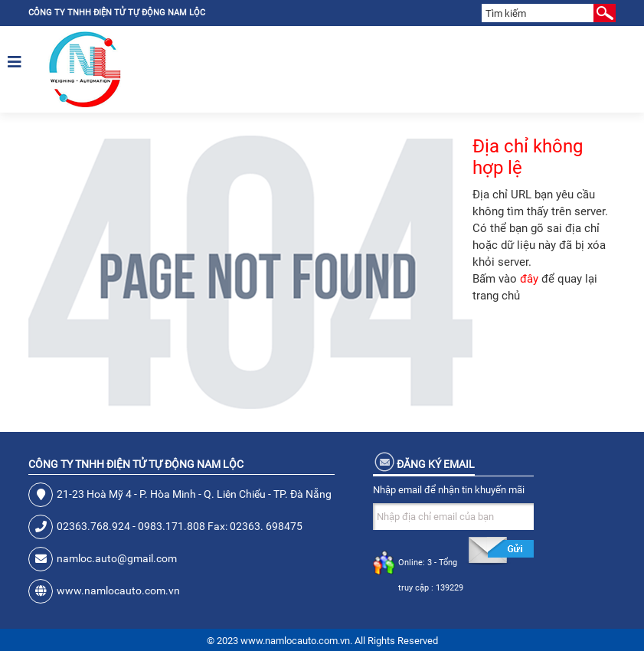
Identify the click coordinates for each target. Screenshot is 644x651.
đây (529, 279)
